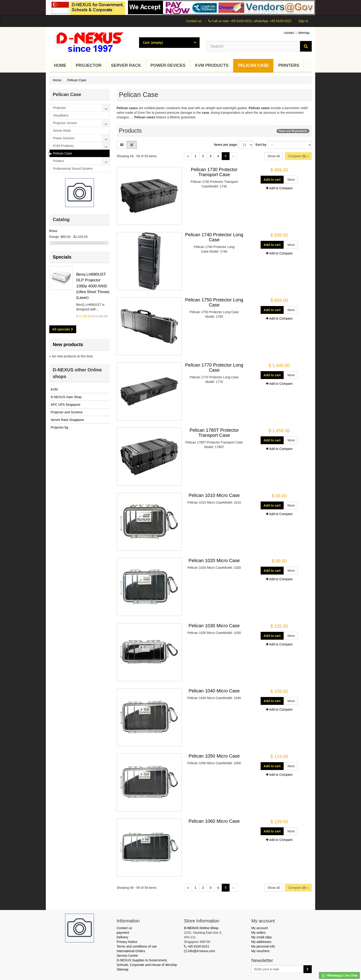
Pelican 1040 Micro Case (214, 691)
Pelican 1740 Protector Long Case (214, 237)
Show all (274, 156)
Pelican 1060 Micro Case (214, 821)
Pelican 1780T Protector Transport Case (214, 433)
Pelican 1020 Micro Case (214, 560)
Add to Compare (279, 188)
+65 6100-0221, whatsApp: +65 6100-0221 (261, 21)
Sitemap (123, 969)
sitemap (304, 33)
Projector (89, 65)
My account (260, 928)
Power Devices (168, 65)
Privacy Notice (127, 942)
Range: (54, 237)
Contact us (194, 21)
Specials (62, 257)
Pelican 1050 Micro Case (214, 756)
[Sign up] (308, 969)
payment (123, 933)
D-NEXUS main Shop (66, 397)
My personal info (263, 946)
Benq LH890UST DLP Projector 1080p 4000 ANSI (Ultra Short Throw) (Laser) (93, 286)
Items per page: (226, 145)
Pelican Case (253, 65)
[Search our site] (253, 46)
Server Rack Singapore (67, 420)
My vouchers (261, 951)
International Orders (131, 951)
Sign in (303, 21)
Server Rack (126, 65)
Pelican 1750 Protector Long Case (214, 302)
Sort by (261, 145)
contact (289, 33)
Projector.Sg (59, 427)
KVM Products (212, 65)
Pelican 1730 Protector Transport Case (214, 172)
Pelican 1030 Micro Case (214, 626)
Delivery (123, 937)
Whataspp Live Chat (339, 976)
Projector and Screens (67, 412)
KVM (54, 389)
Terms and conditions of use (137, 946)
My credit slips (262, 937)
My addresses (261, 942)
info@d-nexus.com (202, 951)
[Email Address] (278, 969)
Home (60, 65)
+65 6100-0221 (198, 946)
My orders (259, 933)
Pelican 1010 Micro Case (214, 495)
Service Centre (127, 956)
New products (68, 344)
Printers (289, 65)
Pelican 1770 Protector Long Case (214, 367)
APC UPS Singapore (66, 405)
